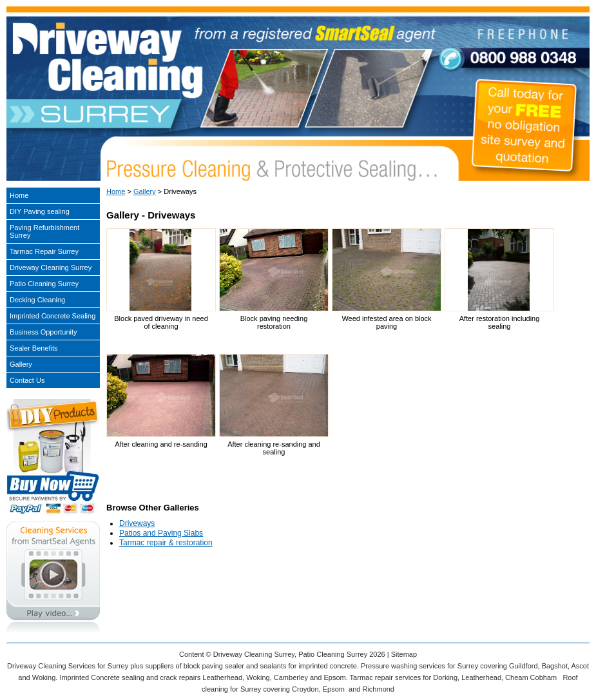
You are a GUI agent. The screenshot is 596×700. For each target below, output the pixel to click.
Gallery (145, 191)
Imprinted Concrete (90, 677)
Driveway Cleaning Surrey (51, 267)
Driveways (137, 523)
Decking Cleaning (37, 300)
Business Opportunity (43, 332)
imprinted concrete (328, 666)
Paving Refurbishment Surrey (44, 231)
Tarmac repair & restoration (166, 543)
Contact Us (27, 380)
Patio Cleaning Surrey (44, 284)
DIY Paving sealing (40, 211)
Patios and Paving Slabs (161, 533)
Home (116, 191)
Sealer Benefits (34, 348)
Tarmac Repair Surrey (44, 251)
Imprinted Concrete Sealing (53, 316)
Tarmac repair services (386, 677)
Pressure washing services (403, 666)
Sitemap (404, 654)
